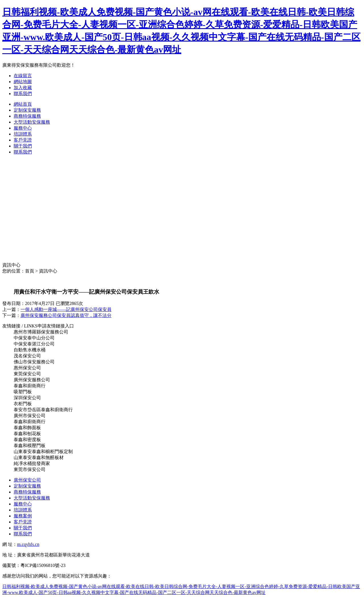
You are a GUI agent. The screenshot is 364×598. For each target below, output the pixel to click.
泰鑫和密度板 (27, 440)
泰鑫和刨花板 (27, 434)
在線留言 (23, 76)
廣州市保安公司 (30, 416)
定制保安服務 (27, 110)
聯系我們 (23, 94)
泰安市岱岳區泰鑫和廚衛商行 (43, 410)
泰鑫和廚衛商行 (30, 386)
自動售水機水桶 (30, 350)
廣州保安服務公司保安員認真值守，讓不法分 (66, 315)
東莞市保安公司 (30, 469)
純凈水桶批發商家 (32, 463)
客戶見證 (23, 140)
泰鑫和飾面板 (27, 428)
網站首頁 (23, 104)
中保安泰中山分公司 (34, 338)
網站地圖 (23, 82)
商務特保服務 (27, 116)
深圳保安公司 (27, 398)
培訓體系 (23, 134)
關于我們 (23, 146)
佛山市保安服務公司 (34, 362)
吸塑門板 (23, 392)
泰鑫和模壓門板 (30, 446)
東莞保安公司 (27, 374)
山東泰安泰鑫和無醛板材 (39, 457)
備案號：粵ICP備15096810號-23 (34, 565)
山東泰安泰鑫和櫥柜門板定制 (43, 451)
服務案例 (23, 516)
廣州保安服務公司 (32, 380)
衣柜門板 (23, 404)
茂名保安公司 (27, 356)
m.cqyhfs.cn (28, 544)
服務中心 (23, 128)
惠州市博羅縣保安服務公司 (41, 332)
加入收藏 (23, 88)
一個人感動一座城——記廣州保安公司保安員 (66, 309)
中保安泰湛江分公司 (34, 344)
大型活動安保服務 (32, 122)
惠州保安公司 (27, 368)
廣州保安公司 (27, 480)
